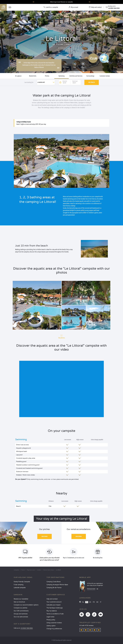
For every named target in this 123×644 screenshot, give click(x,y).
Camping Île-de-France (54, 588)
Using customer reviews (54, 623)
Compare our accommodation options (26, 605)
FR (94, 602)
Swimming (61, 76)
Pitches (47, 76)
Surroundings (90, 76)
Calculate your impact (53, 605)
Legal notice (50, 617)
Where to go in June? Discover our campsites (62, 2)
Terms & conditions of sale (55, 614)
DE (97, 602)
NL (83, 602)
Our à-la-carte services (21, 617)
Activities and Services (76, 76)
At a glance (18, 76)
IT (101, 602)
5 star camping (19, 585)
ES (90, 602)
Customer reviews (105, 76)
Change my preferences (54, 629)
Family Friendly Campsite (22, 582)
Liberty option (51, 626)
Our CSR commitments (21, 611)
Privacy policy (51, 620)
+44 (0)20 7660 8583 (27, 628)
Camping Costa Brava (54, 582)
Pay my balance (52, 611)
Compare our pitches (21, 608)
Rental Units (33, 76)
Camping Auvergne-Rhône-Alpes (57, 585)
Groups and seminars (21, 614)
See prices (92, 82)
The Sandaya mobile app (55, 608)
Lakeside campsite (20, 588)
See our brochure (19, 602)
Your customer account (54, 602)
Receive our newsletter (21, 599)
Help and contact (52, 599)
